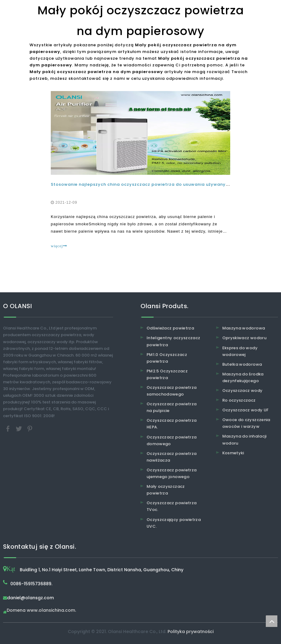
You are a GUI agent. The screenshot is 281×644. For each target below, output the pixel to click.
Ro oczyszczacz (239, 400)
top (272, 621)
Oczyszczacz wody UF (246, 410)
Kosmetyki (233, 453)
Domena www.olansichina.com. (41, 611)
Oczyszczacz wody (243, 391)
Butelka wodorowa (242, 364)
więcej (59, 246)
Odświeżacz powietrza (170, 328)
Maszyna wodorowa (244, 328)
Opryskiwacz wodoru (244, 338)
